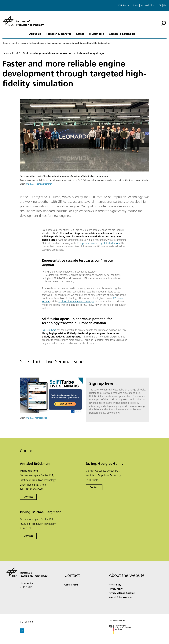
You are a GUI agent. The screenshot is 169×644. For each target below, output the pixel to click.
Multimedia (96, 34)
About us (35, 34)
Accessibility (147, 6)
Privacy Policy (116, 589)
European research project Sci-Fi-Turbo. (98, 243)
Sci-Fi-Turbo (48, 330)
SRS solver (118, 298)
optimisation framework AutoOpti (76, 301)
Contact (28, 497)
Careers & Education (122, 34)
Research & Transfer (59, 34)
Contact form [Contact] (71, 585)
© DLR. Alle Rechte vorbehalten (39, 184)
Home (5, 43)
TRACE (46, 301)
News (23, 43)
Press (135, 6)
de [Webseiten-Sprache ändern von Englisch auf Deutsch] (160, 5)
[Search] (163, 23)
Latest (80, 34)
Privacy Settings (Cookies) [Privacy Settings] (122, 593)
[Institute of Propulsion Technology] (23, 21)
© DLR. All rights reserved (37, 418)
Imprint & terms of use (120, 597)
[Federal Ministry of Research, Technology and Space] (122, 636)
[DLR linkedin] (22, 632)
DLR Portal (124, 6)
